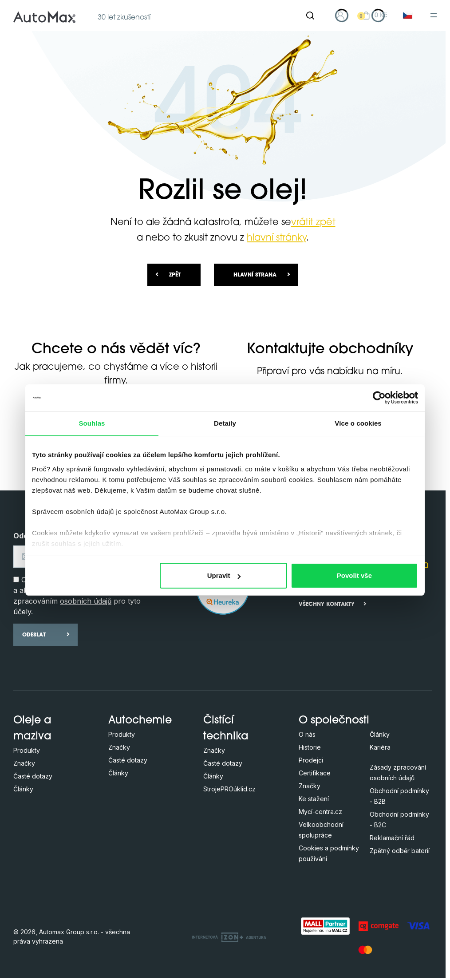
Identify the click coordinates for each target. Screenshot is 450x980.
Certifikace (315, 773)
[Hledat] (310, 16)
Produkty (27, 750)
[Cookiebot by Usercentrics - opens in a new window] (379, 398)
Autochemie (140, 721)
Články (23, 789)
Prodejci (311, 760)
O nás (307, 734)
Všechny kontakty (327, 605)
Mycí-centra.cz (320, 812)
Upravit (224, 575)
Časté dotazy (33, 776)
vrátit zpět (313, 223)
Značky (24, 763)
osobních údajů (86, 601)
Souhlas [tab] (92, 423)
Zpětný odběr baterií (400, 851)
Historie (310, 747)
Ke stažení (314, 799)
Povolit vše (354, 575)
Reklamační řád (392, 838)
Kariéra (380, 747)
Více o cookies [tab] (358, 423)
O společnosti (334, 721)
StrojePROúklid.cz (229, 789)
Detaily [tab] (225, 423)
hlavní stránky (276, 238)
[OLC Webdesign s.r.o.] (229, 937)
